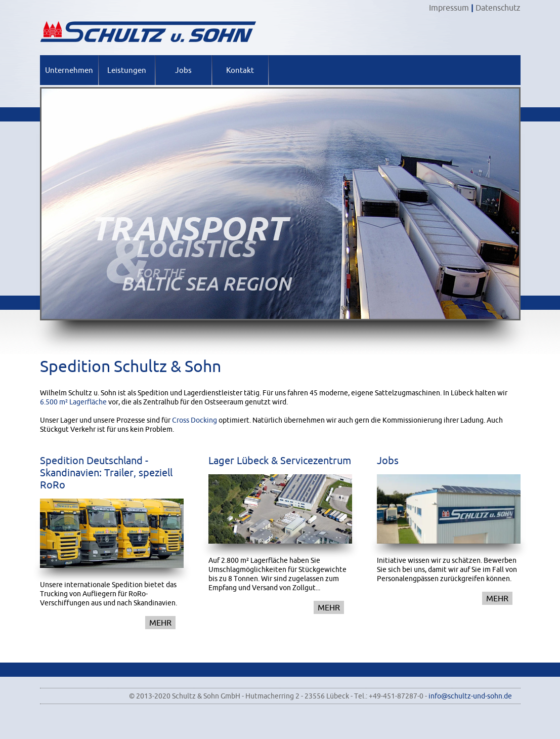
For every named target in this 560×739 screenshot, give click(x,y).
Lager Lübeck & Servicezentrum (280, 460)
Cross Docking (195, 420)
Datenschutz (498, 8)
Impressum (449, 8)
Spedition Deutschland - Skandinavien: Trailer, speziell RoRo (106, 473)
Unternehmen (69, 70)
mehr (160, 623)
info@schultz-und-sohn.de (470, 696)
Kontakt (240, 70)
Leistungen (127, 70)
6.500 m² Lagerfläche (73, 402)
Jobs (183, 70)
